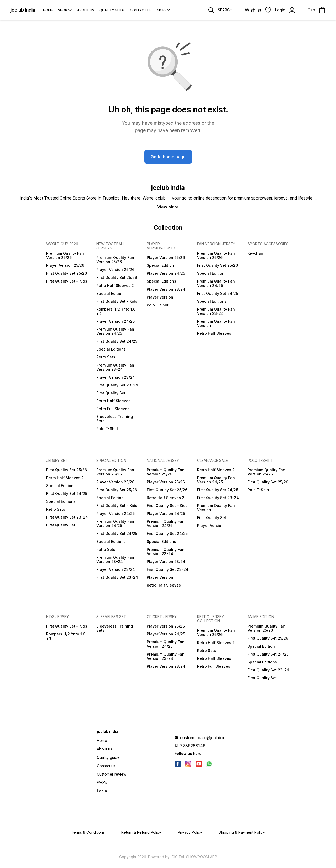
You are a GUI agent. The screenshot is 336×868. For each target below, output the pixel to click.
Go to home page (168, 157)
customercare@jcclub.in (203, 738)
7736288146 (193, 746)
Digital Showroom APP (194, 857)
